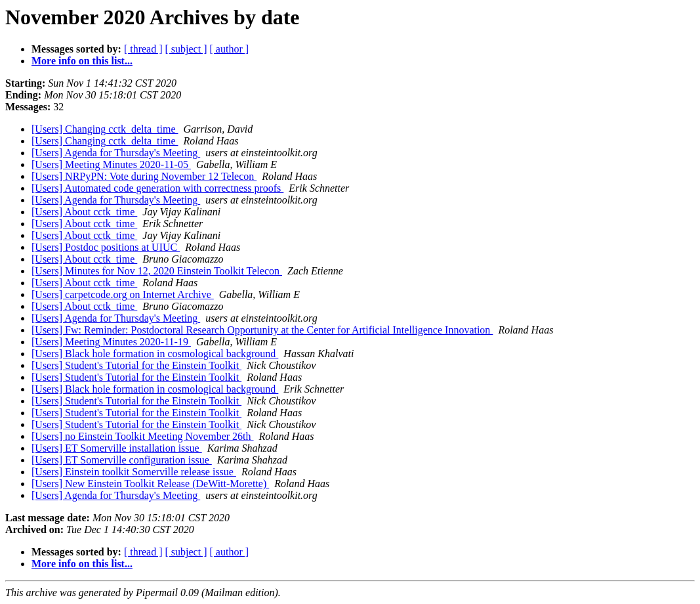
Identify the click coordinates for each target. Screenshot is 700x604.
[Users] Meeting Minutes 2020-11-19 (111, 342)
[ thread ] (143, 49)
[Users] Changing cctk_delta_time (105, 129)
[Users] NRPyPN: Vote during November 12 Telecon (144, 176)
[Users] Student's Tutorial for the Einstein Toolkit (136, 365)
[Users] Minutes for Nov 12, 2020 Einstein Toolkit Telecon (157, 271)
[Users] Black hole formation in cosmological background (155, 354)
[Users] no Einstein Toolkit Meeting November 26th (143, 436)
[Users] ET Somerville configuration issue (122, 460)
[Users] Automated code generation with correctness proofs (157, 188)
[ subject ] (186, 49)
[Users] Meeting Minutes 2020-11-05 (111, 164)
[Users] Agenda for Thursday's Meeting (116, 153)
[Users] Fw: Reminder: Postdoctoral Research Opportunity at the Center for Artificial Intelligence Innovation (262, 330)
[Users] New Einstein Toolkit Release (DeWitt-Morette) (150, 484)
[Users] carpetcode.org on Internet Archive (123, 294)
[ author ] (230, 49)
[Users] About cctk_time (84, 212)
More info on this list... (82, 61)
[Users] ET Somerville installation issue (117, 448)
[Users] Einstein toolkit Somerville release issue (134, 472)
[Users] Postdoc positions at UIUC (106, 247)
